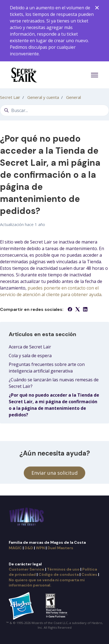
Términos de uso (63, 569)
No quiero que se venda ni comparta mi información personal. (47, 583)
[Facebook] (70, 310)
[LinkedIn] (85, 310)
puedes (36, 288)
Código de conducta (59, 574)
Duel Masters (60, 548)
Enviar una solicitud (54, 473)
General (73, 97)
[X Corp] (78, 310)
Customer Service (26, 569)
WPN (40, 548)
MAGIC (15, 548)
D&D (29, 548)
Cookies (89, 574)
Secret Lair (10, 97)
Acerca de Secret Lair (30, 347)
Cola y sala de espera (30, 356)
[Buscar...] (54, 110)
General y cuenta (43, 97)
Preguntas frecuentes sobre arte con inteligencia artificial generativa (47, 368)
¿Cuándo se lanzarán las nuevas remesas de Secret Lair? (54, 383)
